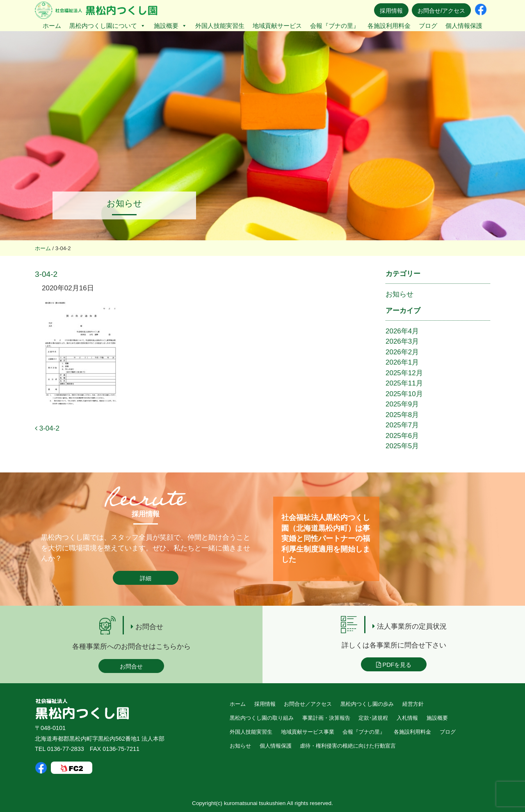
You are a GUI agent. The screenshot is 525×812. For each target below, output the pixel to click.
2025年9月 (402, 404)
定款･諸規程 (373, 718)
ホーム (52, 26)
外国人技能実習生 (220, 26)
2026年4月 (402, 331)
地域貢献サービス (277, 26)
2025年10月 (404, 394)
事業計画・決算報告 (326, 718)
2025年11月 (404, 383)
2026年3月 (402, 341)
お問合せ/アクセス (441, 11)
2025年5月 (402, 446)
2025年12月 (404, 373)
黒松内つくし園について (107, 26)
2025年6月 (402, 436)
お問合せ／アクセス (308, 704)
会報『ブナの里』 (335, 26)
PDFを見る (394, 665)
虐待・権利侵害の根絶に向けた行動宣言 (348, 746)
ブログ (428, 26)
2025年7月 (402, 425)
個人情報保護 (464, 26)
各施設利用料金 (389, 26)
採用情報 (391, 11)
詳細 (146, 578)
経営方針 (413, 704)
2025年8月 (402, 415)
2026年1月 (402, 362)
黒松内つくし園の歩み (367, 704)
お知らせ (399, 294)
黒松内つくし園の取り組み (262, 718)
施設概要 (170, 26)
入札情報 (407, 718)
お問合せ (131, 666)
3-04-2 (47, 428)
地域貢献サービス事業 (308, 732)
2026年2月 (402, 352)
